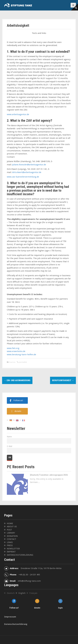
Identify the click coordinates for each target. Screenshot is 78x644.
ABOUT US (12, 527)
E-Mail (10, 446)
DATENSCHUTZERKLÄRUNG (20, 555)
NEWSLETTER (13, 549)
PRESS (10, 545)
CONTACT (12, 539)
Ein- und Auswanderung (17, 380)
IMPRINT (11, 552)
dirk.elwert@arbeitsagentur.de (27, 172)
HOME (10, 523)
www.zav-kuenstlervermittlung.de (23, 177)
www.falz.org (13, 348)
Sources (12, 362)
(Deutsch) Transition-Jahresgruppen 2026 (49, 475)
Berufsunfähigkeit (63, 380)
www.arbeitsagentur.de (18, 114)
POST (9, 530)
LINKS (10, 542)
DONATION (12, 536)
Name (9, 437)
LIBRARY (11, 533)
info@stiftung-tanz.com (29, 581)
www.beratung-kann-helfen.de (21, 355)
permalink (23, 362)
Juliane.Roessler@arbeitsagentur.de (29, 165)
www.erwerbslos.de (16, 351)
